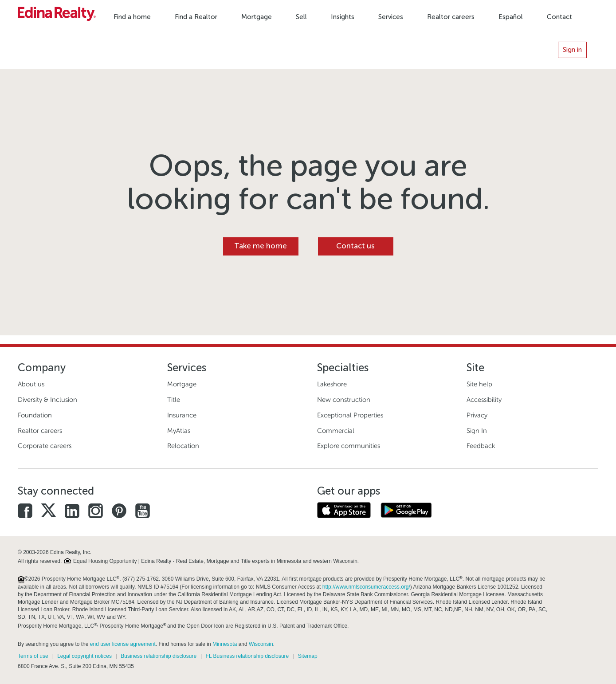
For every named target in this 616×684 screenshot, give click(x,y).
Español (511, 17)
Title (174, 400)
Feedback (481, 446)
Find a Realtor (196, 17)
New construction (344, 400)
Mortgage (257, 17)
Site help (479, 384)
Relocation (183, 446)
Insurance (182, 415)
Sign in (572, 50)
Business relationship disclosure (159, 656)
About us (31, 384)
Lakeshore (332, 384)
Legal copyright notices (84, 656)
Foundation (35, 415)
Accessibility (484, 400)
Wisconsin (261, 644)
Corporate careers (45, 446)
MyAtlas (179, 431)
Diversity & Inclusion (47, 400)
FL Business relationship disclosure (247, 656)
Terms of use (33, 656)
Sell (301, 17)
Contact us (355, 246)
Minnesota (225, 644)
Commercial (336, 431)
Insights (343, 17)
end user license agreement (123, 644)
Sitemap (308, 656)
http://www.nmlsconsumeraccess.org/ (366, 587)
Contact (559, 17)
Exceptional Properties (350, 415)
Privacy (477, 415)
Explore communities (349, 446)
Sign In (477, 431)
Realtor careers (451, 17)
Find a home (132, 17)
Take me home (261, 246)
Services (391, 17)
